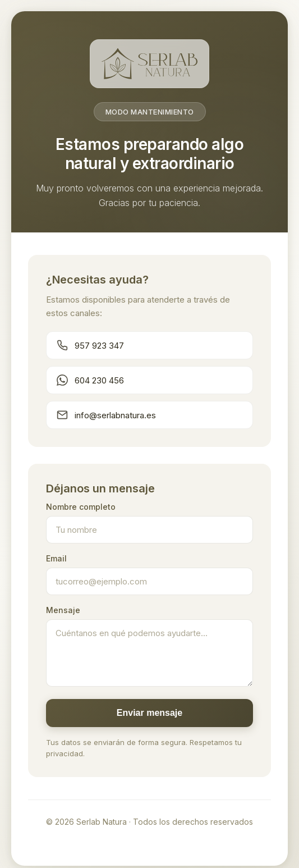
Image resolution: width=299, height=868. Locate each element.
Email (56, 558)
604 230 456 (90, 380)
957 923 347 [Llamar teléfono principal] (90, 345)
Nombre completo (81, 507)
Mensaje (63, 610)
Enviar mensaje (150, 713)
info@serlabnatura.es (106, 415)
